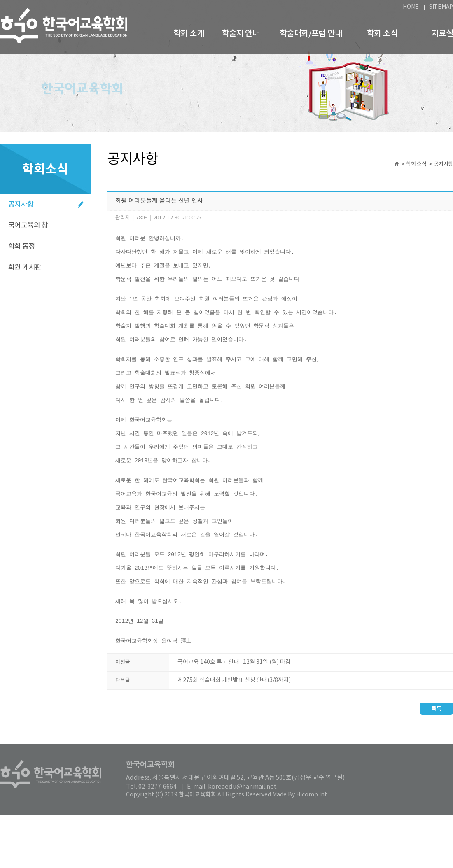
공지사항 (21, 205)
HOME (411, 7)
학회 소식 (382, 34)
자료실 (442, 34)
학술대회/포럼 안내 (311, 34)
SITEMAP (441, 7)
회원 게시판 (25, 268)
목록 (437, 762)
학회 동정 (22, 247)
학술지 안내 (241, 34)
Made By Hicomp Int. (300, 848)
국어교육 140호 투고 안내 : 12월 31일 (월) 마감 (234, 715)
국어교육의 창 (28, 226)
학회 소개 (189, 34)
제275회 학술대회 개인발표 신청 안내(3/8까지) (234, 733)
